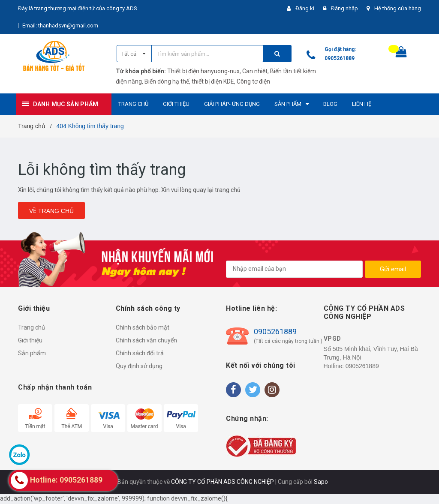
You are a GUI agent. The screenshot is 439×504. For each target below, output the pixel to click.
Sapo (321, 482)
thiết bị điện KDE (213, 81)
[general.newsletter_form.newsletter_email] (294, 269)
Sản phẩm (32, 353)
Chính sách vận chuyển (146, 340)
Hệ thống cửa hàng (398, 8)
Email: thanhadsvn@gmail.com (60, 25)
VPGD (332, 339)
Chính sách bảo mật (143, 327)
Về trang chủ (51, 211)
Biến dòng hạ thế (167, 81)
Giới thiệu (30, 340)
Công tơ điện (253, 81)
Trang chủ (32, 327)
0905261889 (340, 58)
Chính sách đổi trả (140, 353)
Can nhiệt (255, 71)
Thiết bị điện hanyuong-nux (203, 71)
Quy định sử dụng (139, 366)
